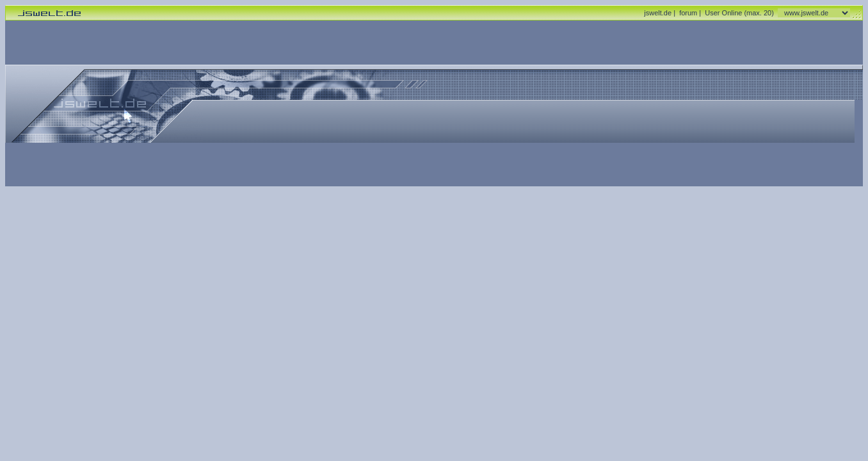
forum (688, 13)
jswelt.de (658, 13)
